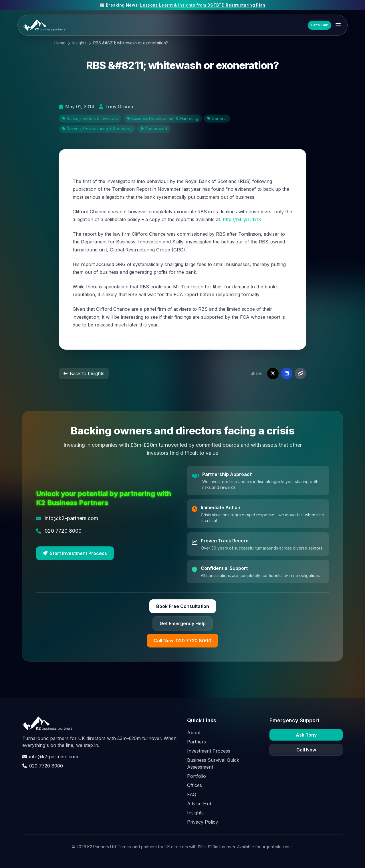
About (194, 733)
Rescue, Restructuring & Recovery (97, 129)
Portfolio (197, 776)
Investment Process (209, 751)
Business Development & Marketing (163, 118)
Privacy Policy (203, 822)
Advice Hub (200, 804)
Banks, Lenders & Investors (90, 118)
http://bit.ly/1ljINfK (242, 219)
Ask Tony (306, 735)
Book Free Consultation (183, 606)
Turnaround (154, 129)
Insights (79, 43)
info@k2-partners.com (50, 757)
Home (60, 43)
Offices (195, 785)
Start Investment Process (75, 553)
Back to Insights (84, 373)
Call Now (306, 750)
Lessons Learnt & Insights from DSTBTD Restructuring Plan (203, 5)
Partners (197, 742)
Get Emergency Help (183, 623)
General (217, 118)
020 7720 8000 (43, 766)
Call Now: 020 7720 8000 (182, 641)
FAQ (192, 794)
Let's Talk (320, 25)
